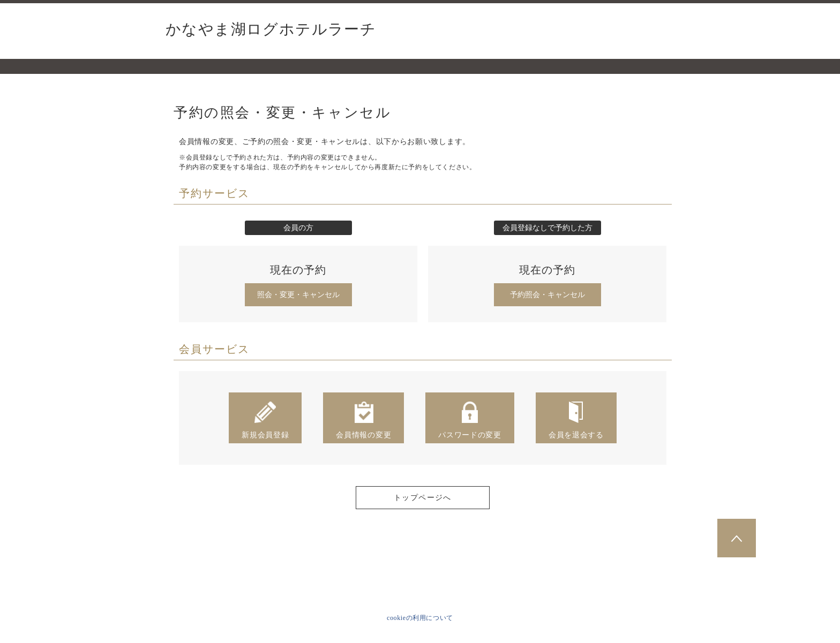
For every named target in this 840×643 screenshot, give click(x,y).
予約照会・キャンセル (547, 295)
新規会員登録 (265, 420)
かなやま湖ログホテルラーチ (271, 29)
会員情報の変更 (363, 420)
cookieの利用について (420, 618)
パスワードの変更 (470, 420)
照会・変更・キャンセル (298, 295)
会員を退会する (576, 420)
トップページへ (423, 498)
